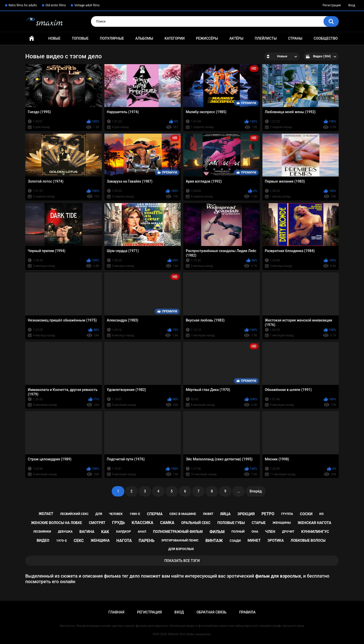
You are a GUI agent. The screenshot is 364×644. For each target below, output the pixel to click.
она (255, 531)
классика (143, 523)
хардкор (123, 531)
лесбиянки (42, 532)
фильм (217, 532)
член (270, 532)
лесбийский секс (74, 514)
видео (43, 540)
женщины (282, 523)
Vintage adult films (87, 5)
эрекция (246, 514)
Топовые (80, 38)
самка (167, 523)
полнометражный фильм (178, 532)
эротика (276, 540)
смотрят (97, 523)
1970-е (61, 541)
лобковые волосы (308, 540)
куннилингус (315, 532)
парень (146, 541)
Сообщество (326, 38)
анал (142, 532)
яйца (225, 514)
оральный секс (196, 523)
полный (238, 532)
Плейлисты (266, 38)
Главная (32, 39)
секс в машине (183, 514)
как (105, 532)
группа (287, 514)
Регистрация (332, 5)
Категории (175, 38)
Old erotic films (56, 5)
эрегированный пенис (180, 540)
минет (254, 540)
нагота (124, 541)
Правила (247, 612)
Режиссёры (207, 38)
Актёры (236, 38)
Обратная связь (211, 612)
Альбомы (144, 38)
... (239, 491)
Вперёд (256, 491)
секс (79, 541)
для (99, 514)
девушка (65, 532)
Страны (295, 38)
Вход (352, 5)
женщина (100, 540)
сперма (155, 514)
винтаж (214, 541)
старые (259, 523)
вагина (87, 532)
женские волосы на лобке (57, 523)
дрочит (288, 532)
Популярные (112, 38)
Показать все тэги (182, 561)
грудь (119, 523)
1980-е (135, 514)
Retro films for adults (23, 5)
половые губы (231, 523)
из (321, 514)
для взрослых (181, 549)
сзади (235, 541)
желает (46, 514)
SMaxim (173, 634)
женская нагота (314, 523)
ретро (268, 514)
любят (208, 514)
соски (306, 514)
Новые (54, 38)
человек (116, 514)
